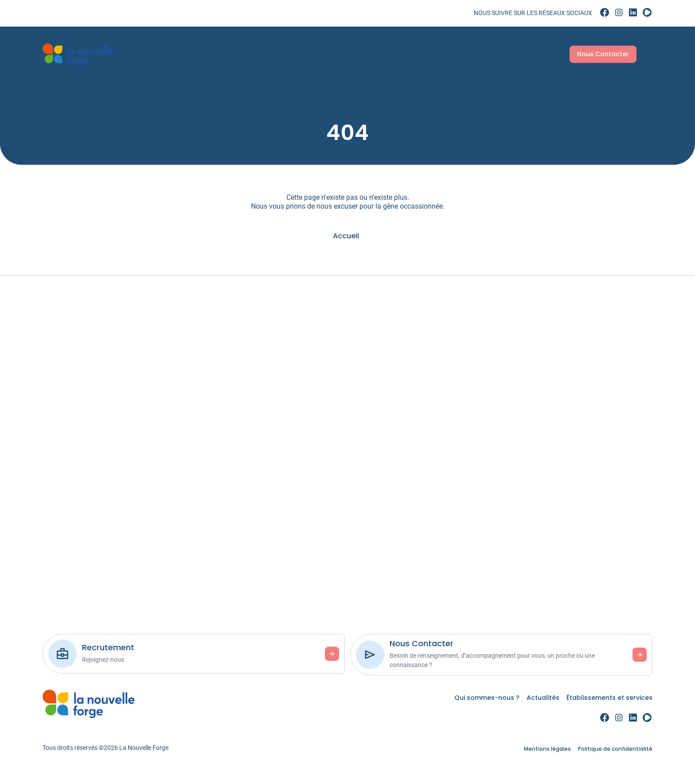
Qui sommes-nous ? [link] (169, 54)
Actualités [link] (229, 54)
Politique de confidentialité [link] (615, 749)
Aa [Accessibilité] (646, 54)
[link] (605, 13)
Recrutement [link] (534, 54)
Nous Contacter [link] (601, 54)
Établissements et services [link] (299, 54)
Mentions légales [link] (547, 749)
